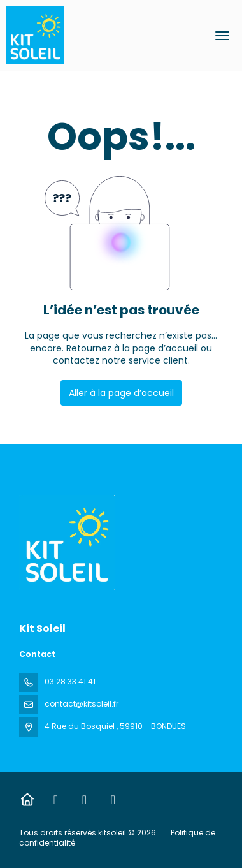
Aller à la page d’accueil (121, 393)
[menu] (222, 36)
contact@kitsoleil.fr (82, 704)
